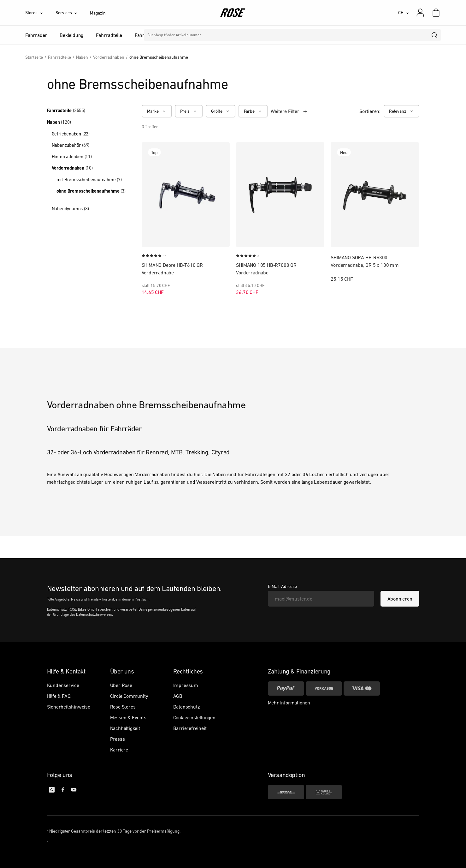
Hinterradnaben (72, 156)
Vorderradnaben (72, 168)
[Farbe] (253, 111)
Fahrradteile (66, 111)
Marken (212, 35)
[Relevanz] (401, 111)
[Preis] (189, 111)
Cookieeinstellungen (194, 717)
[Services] (73, 13)
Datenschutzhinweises (94, 614)
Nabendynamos (70, 209)
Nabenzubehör (71, 145)
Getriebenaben (71, 134)
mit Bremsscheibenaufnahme (89, 180)
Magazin (98, 13)
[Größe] (221, 111)
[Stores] (40, 13)
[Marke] (157, 111)
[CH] (404, 13)
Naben (59, 122)
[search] (435, 35)
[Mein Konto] (420, 13)
